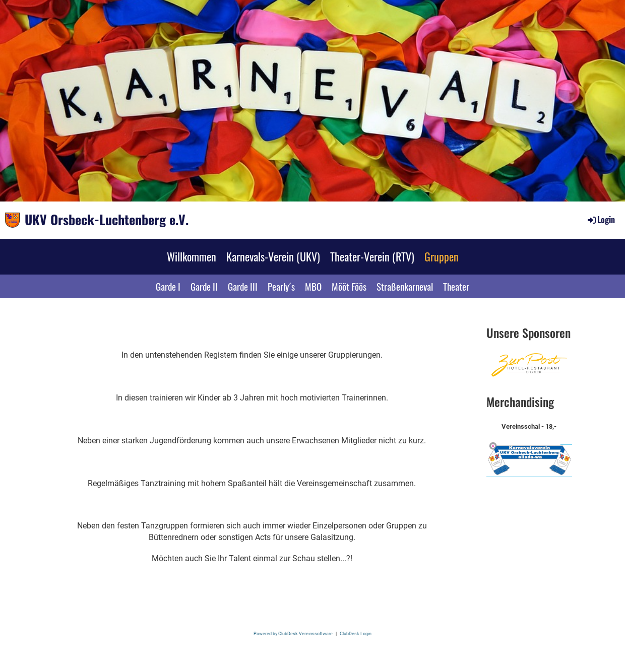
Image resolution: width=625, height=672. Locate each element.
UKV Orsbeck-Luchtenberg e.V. (107, 220)
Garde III (243, 286)
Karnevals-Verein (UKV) (273, 256)
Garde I (168, 286)
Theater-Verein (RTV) (372, 256)
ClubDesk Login (356, 633)
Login (601, 220)
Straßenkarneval (405, 286)
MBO (313, 286)
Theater (456, 286)
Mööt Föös (349, 286)
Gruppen (442, 256)
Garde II (204, 286)
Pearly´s (281, 286)
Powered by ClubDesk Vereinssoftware (293, 633)
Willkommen (192, 256)
